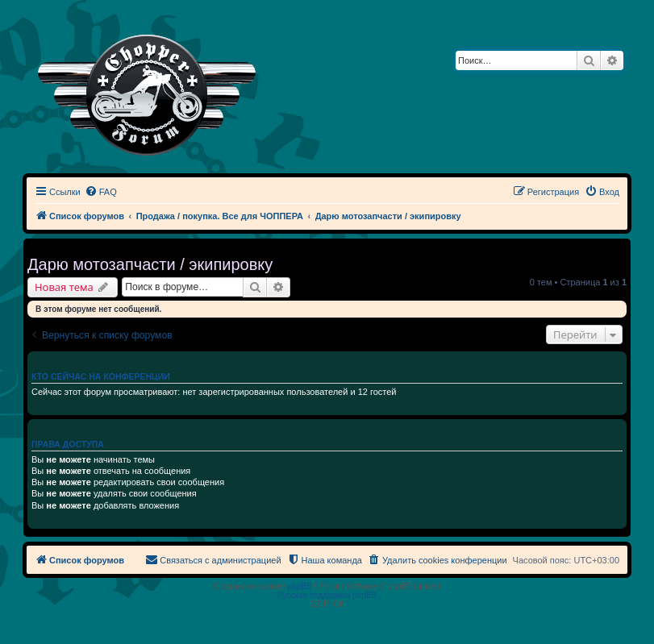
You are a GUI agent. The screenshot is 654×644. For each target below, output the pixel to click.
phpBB (300, 586)
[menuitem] (101, 192)
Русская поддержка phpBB (327, 595)
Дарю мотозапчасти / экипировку (150, 264)
